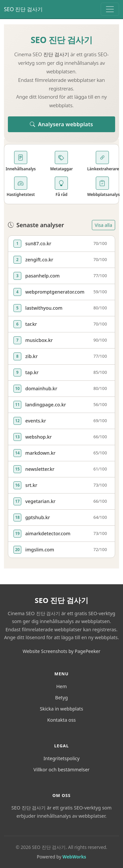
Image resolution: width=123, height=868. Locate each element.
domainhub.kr (41, 388)
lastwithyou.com (44, 308)
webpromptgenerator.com (55, 292)
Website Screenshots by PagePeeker (61, 651)
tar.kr (31, 324)
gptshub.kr (38, 517)
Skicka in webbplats (62, 709)
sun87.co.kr (38, 243)
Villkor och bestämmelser (61, 770)
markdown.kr (40, 453)
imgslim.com (40, 550)
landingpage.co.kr (46, 405)
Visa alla (103, 225)
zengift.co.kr (39, 260)
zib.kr (31, 356)
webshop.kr (39, 437)
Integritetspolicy (61, 758)
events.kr (36, 421)
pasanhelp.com (42, 276)
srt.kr (31, 485)
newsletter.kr (40, 469)
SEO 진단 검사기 (23, 9)
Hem (61, 686)
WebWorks (74, 857)
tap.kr (32, 372)
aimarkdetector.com (48, 533)
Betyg (61, 698)
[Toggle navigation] (110, 9)
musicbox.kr (39, 340)
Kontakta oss (61, 720)
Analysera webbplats (61, 124)
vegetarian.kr (40, 501)
